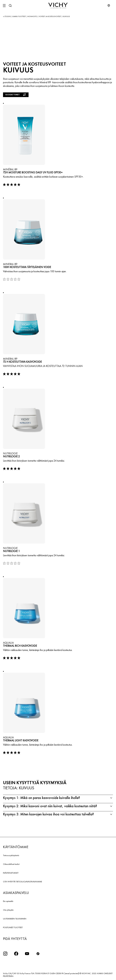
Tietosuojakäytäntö (11, 855)
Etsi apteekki (8, 901)
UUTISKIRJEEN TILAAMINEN (15, 919)
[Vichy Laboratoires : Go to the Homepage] (58, 6)
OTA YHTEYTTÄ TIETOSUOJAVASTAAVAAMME (23, 882)
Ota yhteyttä (8, 910)
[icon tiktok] (38, 954)
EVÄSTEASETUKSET (11, 873)
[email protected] (72, 973)
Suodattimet (16, 95)
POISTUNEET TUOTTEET (13, 927)
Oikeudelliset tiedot (11, 864)
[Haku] (10, 6)
